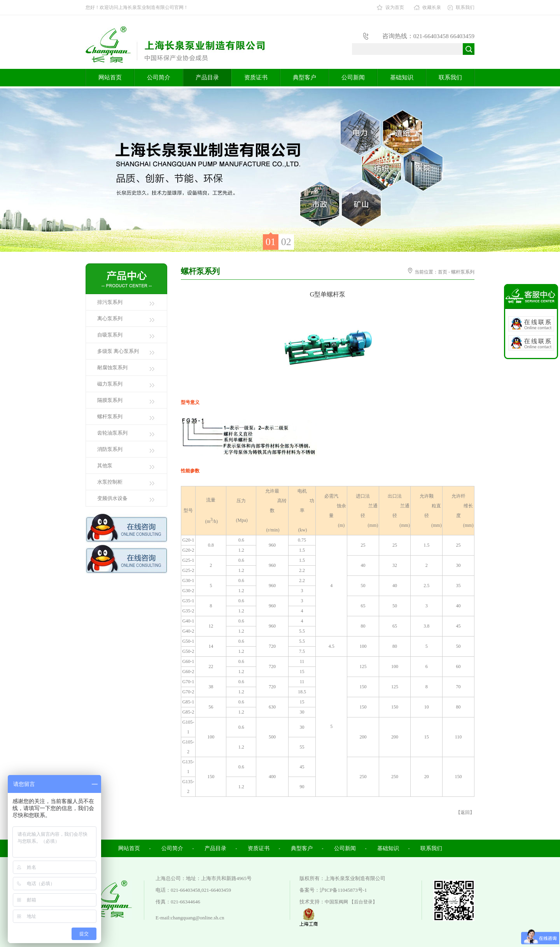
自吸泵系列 (110, 335)
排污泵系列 (110, 302)
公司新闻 (353, 77)
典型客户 (304, 77)
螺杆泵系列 (110, 417)
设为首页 (395, 7)
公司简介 (159, 77)
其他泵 (105, 466)
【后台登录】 (363, 902)
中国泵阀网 (336, 902)
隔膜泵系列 (110, 400)
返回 (465, 812)
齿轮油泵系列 (112, 433)
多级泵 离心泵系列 (118, 351)
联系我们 (465, 7)
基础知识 (402, 77)
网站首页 (110, 77)
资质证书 (256, 77)
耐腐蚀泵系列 (112, 367)
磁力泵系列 (110, 384)
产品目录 (207, 77)
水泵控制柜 (110, 482)
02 (286, 242)
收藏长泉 (432, 7)
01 (271, 242)
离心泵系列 (110, 318)
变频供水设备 (112, 498)
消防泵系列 (110, 449)
